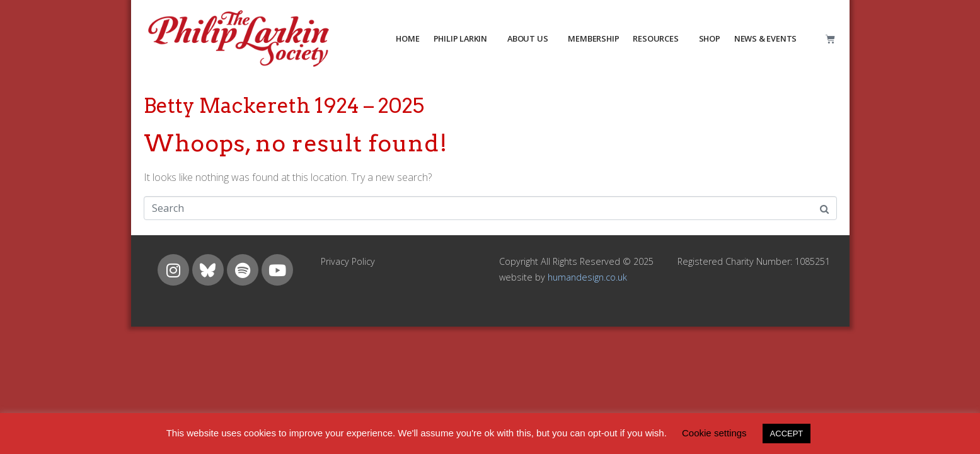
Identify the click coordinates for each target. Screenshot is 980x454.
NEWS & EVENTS (765, 38)
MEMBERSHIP (593, 38)
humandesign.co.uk (587, 277)
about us (527, 38)
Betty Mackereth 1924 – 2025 (284, 106)
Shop (710, 38)
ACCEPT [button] (787, 434)
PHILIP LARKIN (460, 38)
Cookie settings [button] (714, 433)
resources (655, 38)
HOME (407, 38)
